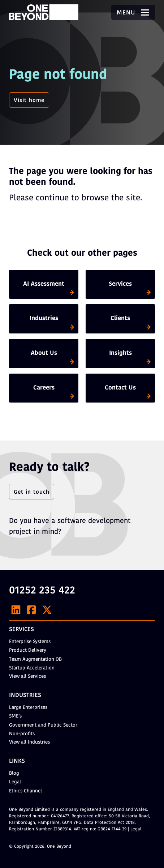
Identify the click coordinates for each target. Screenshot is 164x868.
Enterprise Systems (30, 642)
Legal (15, 782)
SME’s (15, 716)
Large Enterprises (28, 708)
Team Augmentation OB (35, 659)
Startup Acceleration (32, 668)
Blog (14, 773)
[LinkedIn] (16, 610)
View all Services (27, 676)
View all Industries (29, 742)
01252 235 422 (42, 591)
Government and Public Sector (43, 725)
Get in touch (32, 492)
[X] (47, 610)
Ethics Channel (25, 791)
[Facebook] (31, 610)
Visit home (29, 101)
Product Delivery (28, 650)
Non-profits (22, 734)
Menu (133, 13)
